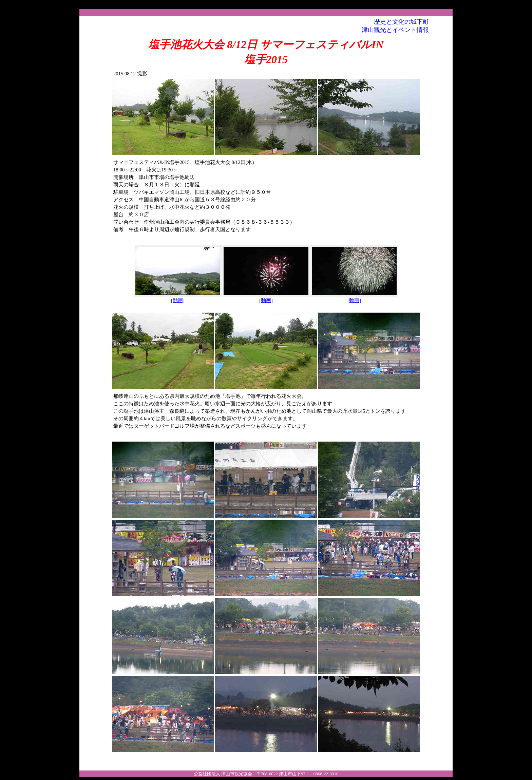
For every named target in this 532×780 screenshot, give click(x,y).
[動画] (178, 298)
